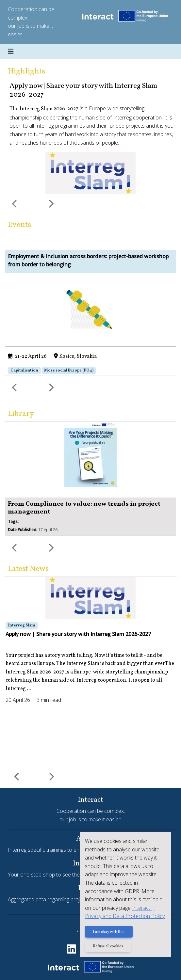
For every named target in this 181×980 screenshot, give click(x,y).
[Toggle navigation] (11, 52)
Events (19, 225)
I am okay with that (109, 932)
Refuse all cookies (108, 946)
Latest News (28, 569)
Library (21, 414)
